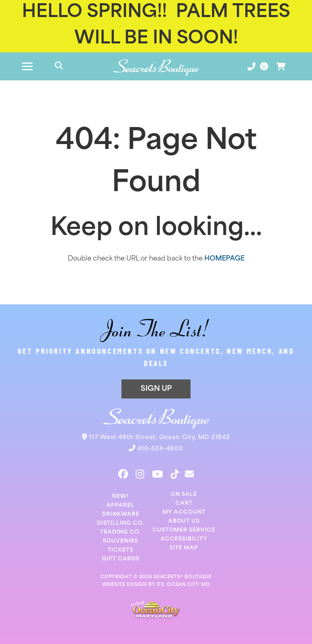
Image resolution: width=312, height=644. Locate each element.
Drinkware (121, 514)
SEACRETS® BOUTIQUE (183, 577)
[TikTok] (175, 474)
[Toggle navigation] (27, 67)
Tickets (120, 550)
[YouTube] (157, 474)
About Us (184, 521)
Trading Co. (120, 532)
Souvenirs (120, 541)
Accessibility (184, 539)
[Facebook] (123, 474)
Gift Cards (121, 559)
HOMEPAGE (224, 259)
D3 (160, 585)
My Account (184, 512)
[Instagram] (140, 474)
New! (120, 496)
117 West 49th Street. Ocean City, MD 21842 (159, 438)
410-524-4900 (160, 449)
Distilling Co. (120, 523)
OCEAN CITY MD (188, 585)
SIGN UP (156, 389)
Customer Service (184, 530)
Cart (184, 503)
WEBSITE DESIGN (125, 585)
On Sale (184, 494)
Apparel (120, 505)
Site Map (184, 548)
